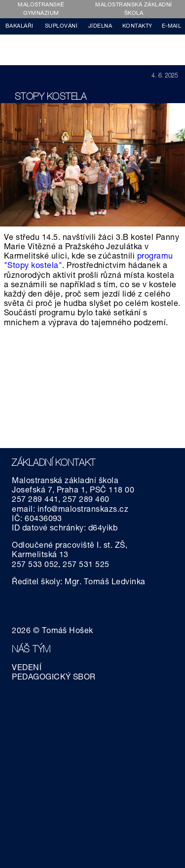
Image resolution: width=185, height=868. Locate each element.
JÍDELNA (100, 26)
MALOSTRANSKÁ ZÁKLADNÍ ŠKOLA (133, 9)
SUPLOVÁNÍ (61, 26)
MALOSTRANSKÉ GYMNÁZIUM (41, 9)
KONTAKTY (137, 26)
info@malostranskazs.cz (83, 510)
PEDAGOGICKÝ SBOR (54, 678)
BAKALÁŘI (19, 26)
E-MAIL (172, 26)
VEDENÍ (27, 669)
